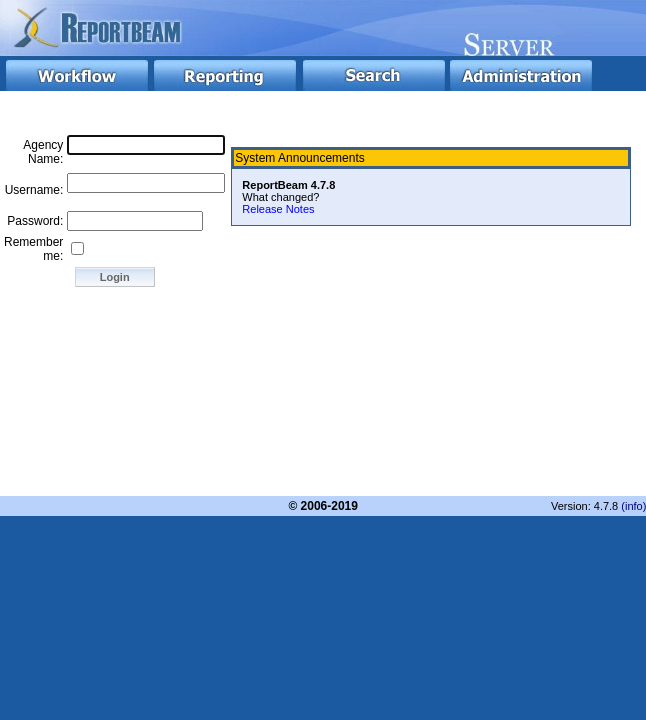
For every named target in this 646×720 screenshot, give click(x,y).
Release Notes (278, 209)
